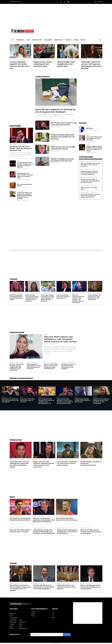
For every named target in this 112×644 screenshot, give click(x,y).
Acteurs (88, 144)
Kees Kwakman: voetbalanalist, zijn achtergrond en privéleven (20, 519)
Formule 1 (12, 527)
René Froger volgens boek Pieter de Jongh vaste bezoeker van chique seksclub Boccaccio (48, 298)
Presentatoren (13, 293)
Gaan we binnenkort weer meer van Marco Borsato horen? (63, 296)
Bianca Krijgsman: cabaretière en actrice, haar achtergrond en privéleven (34, 366)
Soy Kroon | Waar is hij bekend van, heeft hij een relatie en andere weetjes (67, 463)
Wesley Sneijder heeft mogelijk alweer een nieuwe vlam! (66, 64)
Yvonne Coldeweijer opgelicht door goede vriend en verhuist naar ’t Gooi (20, 65)
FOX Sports (90, 128)
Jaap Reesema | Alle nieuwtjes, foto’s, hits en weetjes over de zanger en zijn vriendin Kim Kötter (65, 401)
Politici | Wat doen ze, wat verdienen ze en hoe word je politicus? (66, 586)
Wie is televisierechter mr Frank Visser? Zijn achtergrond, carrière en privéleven (90, 195)
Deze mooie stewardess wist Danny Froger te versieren (28, 400)
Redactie (16, 60)
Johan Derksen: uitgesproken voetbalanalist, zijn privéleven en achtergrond (67, 531)
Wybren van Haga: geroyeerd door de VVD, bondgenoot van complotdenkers (90, 586)
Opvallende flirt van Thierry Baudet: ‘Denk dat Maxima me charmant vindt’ (21, 148)
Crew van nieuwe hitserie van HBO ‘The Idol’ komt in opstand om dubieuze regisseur (25, 164)
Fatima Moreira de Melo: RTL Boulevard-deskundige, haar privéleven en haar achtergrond (44, 531)
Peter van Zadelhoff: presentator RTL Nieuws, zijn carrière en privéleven (91, 164)
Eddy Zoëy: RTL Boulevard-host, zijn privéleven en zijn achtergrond (10, 400)
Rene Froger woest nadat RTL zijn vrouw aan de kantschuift (64, 123)
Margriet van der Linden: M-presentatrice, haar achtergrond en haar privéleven (90, 181)
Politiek (58, 582)
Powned (35, 459)
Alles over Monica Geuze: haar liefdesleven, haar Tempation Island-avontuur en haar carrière (60, 339)
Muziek (82, 60)
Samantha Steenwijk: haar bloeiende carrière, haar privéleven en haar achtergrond (101, 401)
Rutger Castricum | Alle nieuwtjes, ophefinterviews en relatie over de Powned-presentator (44, 464)
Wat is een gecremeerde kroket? (24, 185)
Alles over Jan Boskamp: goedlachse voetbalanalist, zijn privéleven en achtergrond (43, 519)
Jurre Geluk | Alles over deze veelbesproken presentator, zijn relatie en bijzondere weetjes (19, 464)
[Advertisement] (56, 15)
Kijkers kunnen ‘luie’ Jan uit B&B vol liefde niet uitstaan (63, 148)
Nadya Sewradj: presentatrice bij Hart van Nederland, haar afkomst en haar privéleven (32, 298)
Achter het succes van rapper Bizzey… (89, 188)
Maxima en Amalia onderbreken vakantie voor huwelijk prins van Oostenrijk (63, 136)
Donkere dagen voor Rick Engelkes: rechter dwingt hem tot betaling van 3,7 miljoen (94, 148)
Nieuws (11, 60)
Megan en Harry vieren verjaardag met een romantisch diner (43, 64)
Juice (18, 182)
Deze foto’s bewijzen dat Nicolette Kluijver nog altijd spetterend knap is (16, 297)
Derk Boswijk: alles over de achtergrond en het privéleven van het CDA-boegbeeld (44, 586)
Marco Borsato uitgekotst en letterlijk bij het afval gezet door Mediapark (55, 110)
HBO (18, 161)
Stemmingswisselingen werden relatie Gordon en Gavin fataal (83, 400)
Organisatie (89, 127)
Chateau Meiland (21, 191)
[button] (100, 40)
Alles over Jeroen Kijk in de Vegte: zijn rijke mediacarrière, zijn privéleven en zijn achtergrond (17, 367)
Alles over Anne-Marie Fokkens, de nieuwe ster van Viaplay (20, 530)
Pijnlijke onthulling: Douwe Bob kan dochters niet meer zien (62, 160)
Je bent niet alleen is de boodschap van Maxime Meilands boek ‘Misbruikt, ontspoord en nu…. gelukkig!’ (25, 195)
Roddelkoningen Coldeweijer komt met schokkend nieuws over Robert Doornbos (90, 172)
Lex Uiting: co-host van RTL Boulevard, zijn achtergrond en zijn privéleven (68, 366)
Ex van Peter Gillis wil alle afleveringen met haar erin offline (94, 138)
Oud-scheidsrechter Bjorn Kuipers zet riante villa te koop (66, 519)
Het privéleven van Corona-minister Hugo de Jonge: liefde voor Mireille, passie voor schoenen (20, 587)
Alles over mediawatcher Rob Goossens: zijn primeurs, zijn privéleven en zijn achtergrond (78, 298)
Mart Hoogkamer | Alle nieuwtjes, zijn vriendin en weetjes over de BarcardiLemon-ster (46, 401)
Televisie (35, 60)
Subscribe (67, 633)
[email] (47, 633)
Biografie (59, 60)
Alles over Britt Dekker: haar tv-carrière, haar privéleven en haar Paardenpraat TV (51, 366)
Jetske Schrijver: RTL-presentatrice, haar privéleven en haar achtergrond (95, 297)
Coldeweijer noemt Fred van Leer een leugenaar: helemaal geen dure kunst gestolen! (91, 65)
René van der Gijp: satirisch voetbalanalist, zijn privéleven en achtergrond (91, 531)
